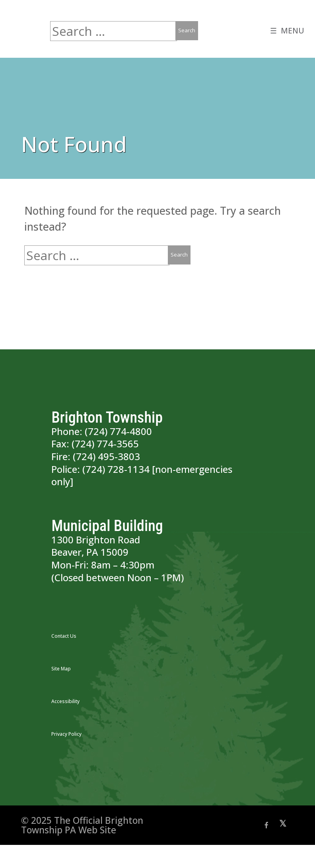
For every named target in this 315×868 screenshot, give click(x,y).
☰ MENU (286, 32)
